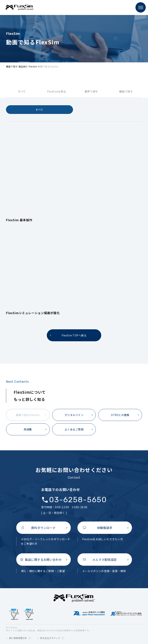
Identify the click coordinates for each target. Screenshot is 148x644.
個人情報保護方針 (20, 638)
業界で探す (91, 91)
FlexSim (33, 66)
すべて (22, 91)
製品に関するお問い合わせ (43, 560)
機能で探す (12, 66)
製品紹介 (23, 66)
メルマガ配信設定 (105, 560)
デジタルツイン (74, 415)
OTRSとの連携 (120, 415)
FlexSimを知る (57, 91)
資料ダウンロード (43, 528)
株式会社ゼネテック (52, 638)
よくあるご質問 (74, 429)
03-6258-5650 (78, 500)
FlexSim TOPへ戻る (74, 335)
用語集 (28, 429)
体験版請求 (105, 528)
